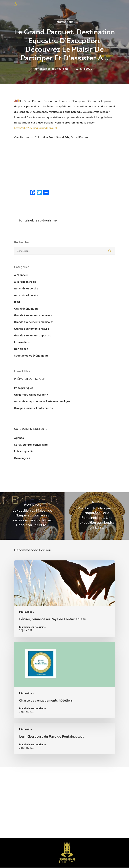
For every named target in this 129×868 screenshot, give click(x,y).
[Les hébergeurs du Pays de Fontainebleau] (64, 739)
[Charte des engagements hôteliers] (64, 680)
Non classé (21, 349)
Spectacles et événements (31, 356)
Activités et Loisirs (26, 289)
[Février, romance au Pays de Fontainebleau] (64, 599)
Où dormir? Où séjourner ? (31, 395)
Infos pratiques (24, 388)
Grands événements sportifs (33, 336)
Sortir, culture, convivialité (31, 445)
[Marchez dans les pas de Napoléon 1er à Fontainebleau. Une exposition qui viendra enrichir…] (97, 516)
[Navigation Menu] (113, 4)
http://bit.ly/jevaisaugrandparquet (36, 128)
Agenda (19, 438)
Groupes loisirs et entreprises (33, 408)
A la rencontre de (25, 282)
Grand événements (26, 309)
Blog (17, 302)
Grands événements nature (32, 329)
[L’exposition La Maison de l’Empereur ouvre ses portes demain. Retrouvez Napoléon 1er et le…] (32, 516)
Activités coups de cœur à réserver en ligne (42, 401)
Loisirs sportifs (24, 451)
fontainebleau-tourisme (53, 69)
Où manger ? (22, 458)
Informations (64, 22)
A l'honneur (21, 275)
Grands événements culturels (33, 315)
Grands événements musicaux (33, 322)
